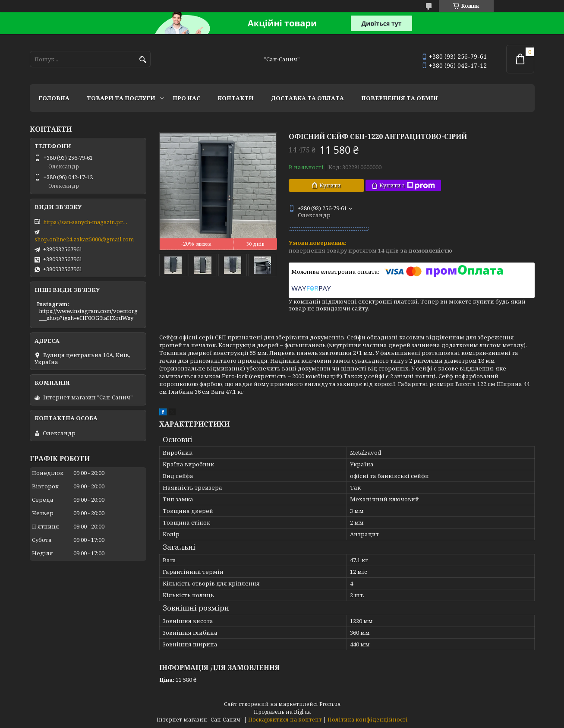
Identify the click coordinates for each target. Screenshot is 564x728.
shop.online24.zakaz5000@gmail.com (84, 239)
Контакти (236, 98)
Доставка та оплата (307, 98)
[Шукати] (143, 60)
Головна (54, 98)
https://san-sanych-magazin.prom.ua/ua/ (86, 222)
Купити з (407, 185)
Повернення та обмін (400, 98)
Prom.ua (330, 704)
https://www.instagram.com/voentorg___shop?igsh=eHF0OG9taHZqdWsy (88, 314)
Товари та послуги (121, 98)
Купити (330, 185)
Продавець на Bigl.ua (282, 712)
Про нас (186, 98)
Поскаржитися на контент (285, 720)
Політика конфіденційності (368, 720)
